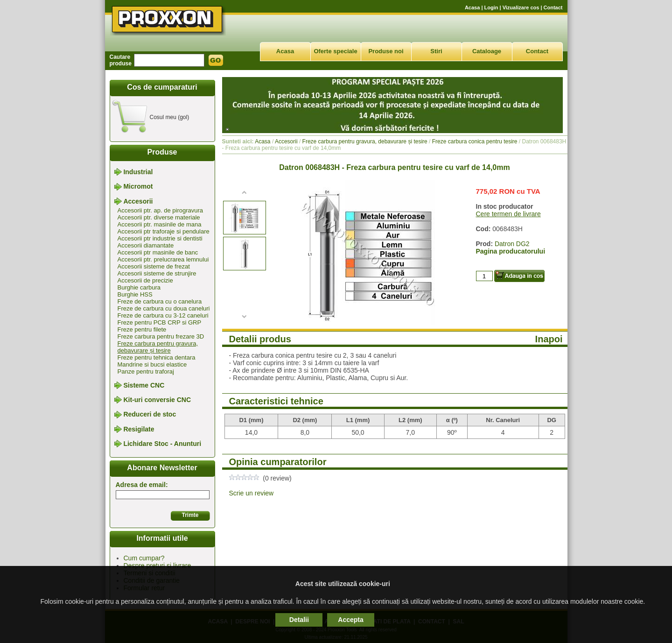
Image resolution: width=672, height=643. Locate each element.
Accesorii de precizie (145, 280)
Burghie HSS (135, 294)
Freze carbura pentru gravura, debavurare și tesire (158, 347)
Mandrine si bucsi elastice (152, 364)
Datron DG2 (512, 244)
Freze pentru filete (142, 329)
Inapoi (549, 339)
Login (491, 7)
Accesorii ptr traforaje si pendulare (164, 231)
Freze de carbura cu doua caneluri (164, 308)
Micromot (138, 187)
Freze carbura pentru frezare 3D (161, 336)
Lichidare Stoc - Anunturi (162, 444)
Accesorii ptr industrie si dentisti (160, 238)
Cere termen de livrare (508, 214)
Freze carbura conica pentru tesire (475, 141)
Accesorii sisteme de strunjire (157, 273)
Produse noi (386, 51)
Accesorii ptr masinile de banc (158, 252)
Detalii (299, 620)
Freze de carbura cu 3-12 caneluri (163, 315)
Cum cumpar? (144, 558)
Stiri (436, 51)
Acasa (472, 7)
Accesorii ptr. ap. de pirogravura (161, 210)
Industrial (138, 172)
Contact (553, 7)
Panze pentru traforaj (146, 371)
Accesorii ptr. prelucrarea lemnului (163, 259)
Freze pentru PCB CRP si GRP (160, 322)
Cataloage (487, 51)
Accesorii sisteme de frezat (154, 266)
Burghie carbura (139, 287)
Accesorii (138, 201)
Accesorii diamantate (146, 245)
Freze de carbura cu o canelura (160, 301)
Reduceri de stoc (150, 415)
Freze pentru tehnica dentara (157, 357)
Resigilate (139, 429)
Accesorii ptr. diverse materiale (159, 217)
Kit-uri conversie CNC (157, 400)
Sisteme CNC (144, 385)
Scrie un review (252, 493)
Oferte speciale (335, 51)
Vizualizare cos (521, 7)
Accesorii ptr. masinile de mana (160, 224)
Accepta (350, 620)
